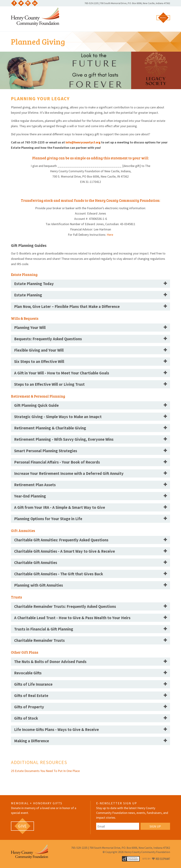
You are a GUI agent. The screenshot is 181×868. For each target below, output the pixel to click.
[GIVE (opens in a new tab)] (22, 826)
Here (110, 235)
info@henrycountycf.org (83, 142)
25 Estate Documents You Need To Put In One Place (46, 771)
